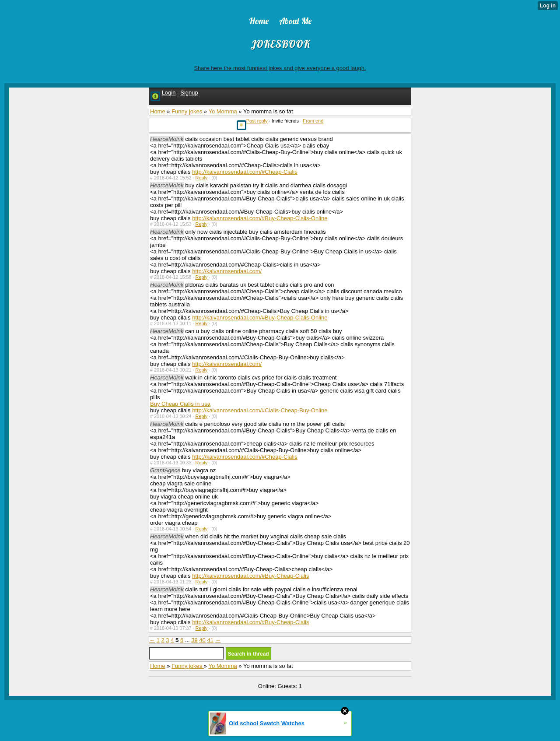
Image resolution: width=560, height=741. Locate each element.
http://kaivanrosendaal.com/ (227, 271)
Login (169, 93)
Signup (189, 93)
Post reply (257, 121)
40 (202, 640)
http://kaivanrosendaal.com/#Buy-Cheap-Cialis (250, 576)
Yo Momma (222, 111)
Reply (202, 178)
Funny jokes (188, 111)
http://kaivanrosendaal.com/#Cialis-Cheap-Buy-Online (260, 410)
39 (194, 640)
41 (210, 640)
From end (313, 121)
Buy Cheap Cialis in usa (180, 404)
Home (158, 111)
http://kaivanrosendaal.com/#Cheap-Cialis (245, 172)
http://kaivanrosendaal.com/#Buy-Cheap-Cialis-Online (260, 218)
